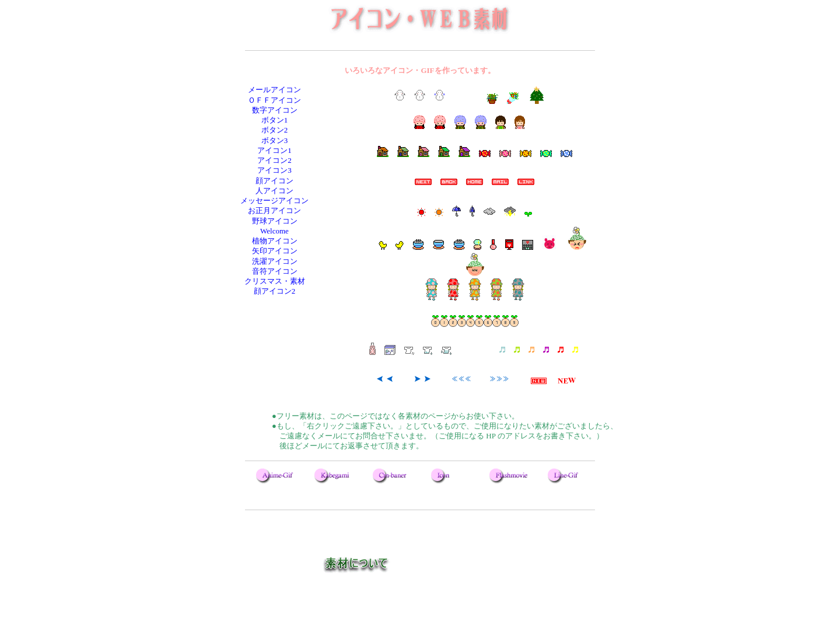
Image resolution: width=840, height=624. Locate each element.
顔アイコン (274, 181)
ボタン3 (275, 140)
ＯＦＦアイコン (274, 100)
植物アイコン (275, 241)
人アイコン (274, 191)
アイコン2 (274, 160)
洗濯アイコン (275, 261)
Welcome (274, 231)
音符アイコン (275, 271)
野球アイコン (275, 221)
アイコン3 (274, 170)
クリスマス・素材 (275, 281)
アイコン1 (274, 150)
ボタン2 (275, 130)
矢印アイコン (275, 251)
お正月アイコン (274, 210)
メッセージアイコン (274, 201)
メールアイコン (274, 90)
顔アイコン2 (275, 291)
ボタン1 (275, 120)
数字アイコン (275, 110)
